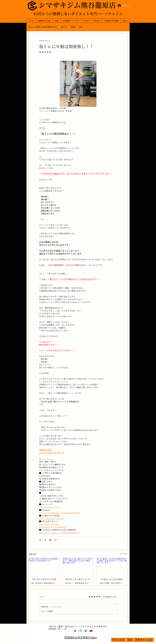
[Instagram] (80, 631)
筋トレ (64, 27)
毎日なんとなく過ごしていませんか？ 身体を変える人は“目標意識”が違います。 (78, 582)
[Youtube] (91, 631)
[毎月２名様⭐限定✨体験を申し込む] (132, 640)
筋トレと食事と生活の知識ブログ (43, 27)
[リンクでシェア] (56, 540)
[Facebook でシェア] (40, 540)
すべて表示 (124, 554)
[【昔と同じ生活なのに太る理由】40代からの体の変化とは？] (44, 566)
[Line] (86, 631)
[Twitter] (75, 631)
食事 (73, 27)
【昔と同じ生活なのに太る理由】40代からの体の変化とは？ (44, 582)
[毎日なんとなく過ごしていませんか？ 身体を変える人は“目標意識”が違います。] (78, 566)
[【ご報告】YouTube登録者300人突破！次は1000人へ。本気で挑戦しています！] (112, 566)
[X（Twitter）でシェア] (45, 540)
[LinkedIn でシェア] (50, 540)
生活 (81, 27)
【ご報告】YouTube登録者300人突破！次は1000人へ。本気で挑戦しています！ (112, 582)
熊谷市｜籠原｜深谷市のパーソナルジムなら (78, 626)
